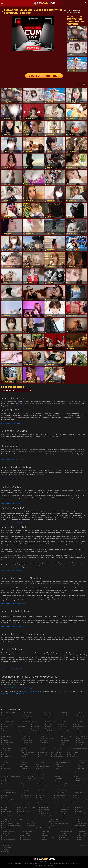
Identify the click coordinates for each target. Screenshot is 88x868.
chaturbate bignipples (55, 828)
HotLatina (6, 727)
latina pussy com (76, 798)
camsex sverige (7, 835)
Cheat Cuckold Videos (29, 717)
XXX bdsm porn (31, 778)
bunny (5, 784)
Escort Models (64, 727)
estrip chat (6, 772)
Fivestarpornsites (53, 821)
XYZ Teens (74, 796)
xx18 (41, 757)
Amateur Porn (25, 750)
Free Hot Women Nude (48, 837)
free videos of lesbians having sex (12, 776)
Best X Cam (32, 823)
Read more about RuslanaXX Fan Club (13, 459)
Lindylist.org (43, 755)
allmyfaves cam (82, 845)
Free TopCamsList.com (28, 831)
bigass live (52, 826)
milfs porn (81, 741)
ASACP (44, 861)
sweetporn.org (79, 786)
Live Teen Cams (57, 750)
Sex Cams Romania (8, 719)
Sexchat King (64, 810)
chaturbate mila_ (43, 786)
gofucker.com (78, 821)
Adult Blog (43, 780)
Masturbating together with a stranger (13, 819)
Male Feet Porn (7, 790)
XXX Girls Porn (25, 755)
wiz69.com (44, 778)
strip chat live (58, 776)
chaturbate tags (79, 828)
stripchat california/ (62, 784)
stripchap (23, 757)
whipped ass (59, 764)
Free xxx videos (7, 851)
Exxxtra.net (47, 713)
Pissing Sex (25, 745)
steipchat (64, 833)
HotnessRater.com (80, 724)
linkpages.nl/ (65, 719)
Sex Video (6, 731)
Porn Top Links (60, 792)
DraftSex (59, 802)
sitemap (5, 738)
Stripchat (11, 693)
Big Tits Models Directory (36, 828)
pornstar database (66, 736)
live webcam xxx (8, 724)
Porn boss (82, 835)
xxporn (58, 800)
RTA (40, 861)
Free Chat (12, 570)
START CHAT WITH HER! (44, 76)
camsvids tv (30, 772)
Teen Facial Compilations (62, 762)
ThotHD (31, 821)
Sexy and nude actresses (43, 766)
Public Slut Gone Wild (75, 752)
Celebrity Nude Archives (27, 752)
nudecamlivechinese (49, 721)
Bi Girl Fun (6, 766)
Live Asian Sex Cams (9, 800)
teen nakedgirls (7, 849)
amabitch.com (83, 833)
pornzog (42, 748)
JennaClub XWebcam (44, 804)
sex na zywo (43, 752)
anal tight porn (65, 840)
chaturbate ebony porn (9, 717)
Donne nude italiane (66, 831)
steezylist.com (7, 812)
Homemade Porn (26, 738)
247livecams (42, 790)
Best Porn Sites (37, 733)
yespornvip (44, 772)
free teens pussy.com (9, 840)
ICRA (48, 861)
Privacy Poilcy (60, 798)
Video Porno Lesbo (8, 821)
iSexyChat (30, 780)
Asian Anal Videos (82, 814)
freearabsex (6, 798)
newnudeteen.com (27, 743)
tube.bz (80, 766)
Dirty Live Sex (51, 729)
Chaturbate (5, 693)
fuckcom (5, 752)
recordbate (39, 691)
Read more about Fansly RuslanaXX (12, 669)
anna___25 (58, 780)
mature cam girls (73, 755)
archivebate (25, 691)
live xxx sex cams (59, 772)
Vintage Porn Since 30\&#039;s (12, 823)
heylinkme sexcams (79, 772)
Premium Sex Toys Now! (10, 721)
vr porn (19, 724)
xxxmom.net (6, 760)
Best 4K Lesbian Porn (81, 733)
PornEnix (64, 721)
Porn (42, 776)
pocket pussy (59, 766)
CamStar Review (27, 719)
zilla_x (43, 812)
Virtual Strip (80, 715)
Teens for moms (25, 804)
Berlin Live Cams (27, 786)
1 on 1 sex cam (33, 819)
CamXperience (40, 762)
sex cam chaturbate (41, 760)
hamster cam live (46, 840)
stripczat (49, 724)
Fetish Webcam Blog (26, 802)
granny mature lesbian (79, 780)
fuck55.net (23, 760)
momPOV (50, 727)
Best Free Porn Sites (54, 819)
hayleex (81, 840)
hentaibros (41, 798)
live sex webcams (80, 790)
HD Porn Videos (48, 719)
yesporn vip (32, 826)
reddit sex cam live (24, 812)
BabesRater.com (82, 738)
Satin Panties (26, 833)
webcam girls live (82, 843)
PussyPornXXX (24, 768)
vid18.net (6, 764)
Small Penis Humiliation (81, 823)
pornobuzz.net (57, 755)
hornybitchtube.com (27, 736)
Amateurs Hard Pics (80, 826)
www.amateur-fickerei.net (47, 738)
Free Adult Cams (61, 788)
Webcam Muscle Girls (9, 748)
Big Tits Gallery (7, 750)
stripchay (74, 804)
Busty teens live (45, 774)
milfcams (80, 812)
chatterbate (64, 743)
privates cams (43, 788)
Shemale (6, 810)
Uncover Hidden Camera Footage (78, 748)
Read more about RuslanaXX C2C (11, 423)
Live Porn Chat (7, 715)
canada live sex (44, 745)
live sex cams (78, 788)
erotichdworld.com (8, 768)
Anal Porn (63, 812)
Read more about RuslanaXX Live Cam (18, 406)
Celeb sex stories (24, 762)
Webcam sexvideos (8, 833)
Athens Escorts (7, 745)
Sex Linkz (74, 802)
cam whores (6, 733)
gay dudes (6, 845)
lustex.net (80, 721)
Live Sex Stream (27, 784)
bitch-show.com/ (27, 713)
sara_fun (44, 833)
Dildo (11, 503)
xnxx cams (81, 743)
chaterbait (6, 837)
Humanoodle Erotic (44, 784)
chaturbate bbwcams (62, 790)
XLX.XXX (5, 755)
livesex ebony (65, 715)
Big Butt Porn (51, 731)
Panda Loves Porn (8, 828)
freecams (72, 750)
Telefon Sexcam (46, 835)
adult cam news (31, 774)
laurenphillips (21, 727)
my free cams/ (24, 798)
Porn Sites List (7, 736)
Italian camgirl (7, 778)
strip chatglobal (61, 786)
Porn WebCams (37, 731)
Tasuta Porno (64, 745)
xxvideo (25, 715)
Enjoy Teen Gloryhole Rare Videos (12, 826)
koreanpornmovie (27, 835)
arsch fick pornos (44, 743)
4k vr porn (25, 837)
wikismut (58, 768)
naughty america (82, 760)
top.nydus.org (64, 814)
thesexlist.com (60, 804)
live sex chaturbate (23, 733)
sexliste (40, 800)
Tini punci (76, 776)
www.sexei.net (82, 764)
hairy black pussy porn (81, 784)
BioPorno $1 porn (74, 757)
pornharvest (7, 729)
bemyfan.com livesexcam (80, 778)
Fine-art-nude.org (24, 766)
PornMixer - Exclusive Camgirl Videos (59, 823)
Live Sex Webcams (46, 810)
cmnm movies (64, 729)
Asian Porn (80, 713)
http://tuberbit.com (8, 816)
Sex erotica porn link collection (27, 807)
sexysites (6, 788)
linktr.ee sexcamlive (26, 796)
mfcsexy (63, 738)
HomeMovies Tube (65, 731)
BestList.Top (41, 796)
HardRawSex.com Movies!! (30, 721)
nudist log (6, 786)
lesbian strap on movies (10, 792)
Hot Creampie (47, 717)
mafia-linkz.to (37, 729)
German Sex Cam (27, 840)
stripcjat (42, 750)
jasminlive (6, 807)
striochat (49, 733)
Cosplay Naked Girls (27, 741)
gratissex (41, 802)
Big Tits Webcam (61, 796)
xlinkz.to (5, 814)
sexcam (25, 788)
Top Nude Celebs (40, 764)
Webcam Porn (45, 831)
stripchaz (64, 713)
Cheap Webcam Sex (80, 792)
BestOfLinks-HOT (8, 757)
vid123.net (6, 780)
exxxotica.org (44, 741)
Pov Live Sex (23, 764)
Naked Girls (82, 831)
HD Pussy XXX (39, 768)
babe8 (5, 796)
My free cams (20, 693)
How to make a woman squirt (79, 800)
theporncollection (58, 757)
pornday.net (21, 731)
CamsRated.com (82, 736)
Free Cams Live (66, 717)
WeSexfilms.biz (27, 790)
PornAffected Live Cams (25, 816)
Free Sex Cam (65, 835)
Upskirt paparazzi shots (25, 814)
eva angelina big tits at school (64, 760)
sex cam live (83, 837)
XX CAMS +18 (45, 814)
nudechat (6, 741)
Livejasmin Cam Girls (9, 831)
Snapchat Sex (7, 774)
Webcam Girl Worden (9, 743)
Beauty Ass (80, 807)
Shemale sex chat (65, 733)
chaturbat (78, 729)
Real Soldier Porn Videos (61, 774)
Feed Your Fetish (58, 752)
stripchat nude (81, 816)
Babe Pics (20, 729)
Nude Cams (81, 768)
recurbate (32, 691)
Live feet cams (31, 776)
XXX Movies (81, 762)
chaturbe (77, 819)
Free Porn (63, 724)
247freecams (24, 748)
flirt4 (34, 724)
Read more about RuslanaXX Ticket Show (13, 626)
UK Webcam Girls (48, 715)
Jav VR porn (36, 727)
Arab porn (26, 792)
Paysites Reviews (46, 807)
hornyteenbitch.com (66, 816)
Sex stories (64, 837)
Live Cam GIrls (7, 843)
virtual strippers (80, 731)
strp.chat (42, 736)
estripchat (76, 774)
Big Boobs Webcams (81, 727)
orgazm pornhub (8, 802)
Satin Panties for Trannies (48, 816)
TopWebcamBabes (82, 717)
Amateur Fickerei (8, 804)
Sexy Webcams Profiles (9, 713)
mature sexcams (58, 748)
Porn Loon (6, 762)
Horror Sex (42, 792)
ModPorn (22, 810)
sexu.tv (79, 719)
